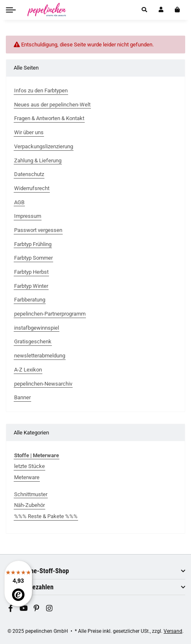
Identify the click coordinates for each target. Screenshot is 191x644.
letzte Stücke (29, 466)
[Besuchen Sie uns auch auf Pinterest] (37, 608)
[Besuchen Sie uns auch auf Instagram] (49, 608)
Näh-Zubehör (29, 505)
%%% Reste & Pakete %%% (46, 516)
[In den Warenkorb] (177, 10)
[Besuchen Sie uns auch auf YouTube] (24, 608)
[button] (144, 10)
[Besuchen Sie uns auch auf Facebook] (11, 608)
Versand (173, 631)
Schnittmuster (31, 494)
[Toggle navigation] (11, 10)
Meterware (27, 477)
